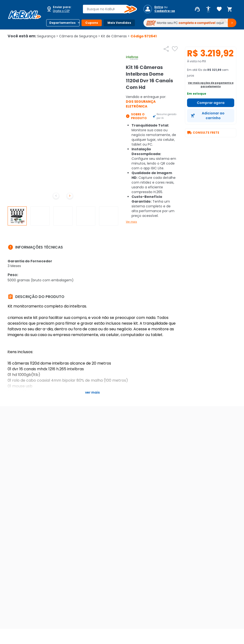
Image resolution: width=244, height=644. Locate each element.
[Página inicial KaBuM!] (25, 15)
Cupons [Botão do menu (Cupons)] (92, 23)
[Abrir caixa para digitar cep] (61, 9)
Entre (159, 7)
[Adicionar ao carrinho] (211, 116)
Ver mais (131, 222)
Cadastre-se (165, 11)
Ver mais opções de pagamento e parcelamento (211, 85)
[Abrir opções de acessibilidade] (208, 9)
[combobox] (107, 9)
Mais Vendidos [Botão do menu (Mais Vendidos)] (119, 23)
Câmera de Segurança (80, 36)
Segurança (48, 36)
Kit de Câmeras (115, 36)
